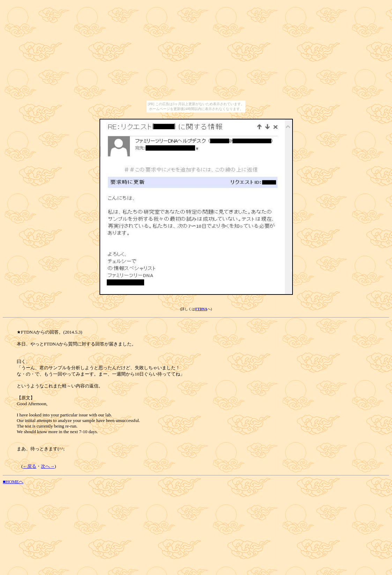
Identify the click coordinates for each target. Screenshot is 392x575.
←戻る (29, 466)
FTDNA (201, 309)
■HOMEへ (13, 482)
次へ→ (48, 466)
